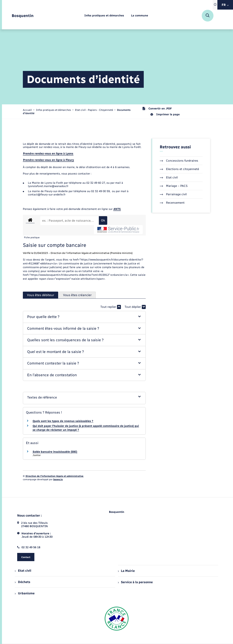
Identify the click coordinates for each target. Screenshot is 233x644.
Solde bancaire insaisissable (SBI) (55, 452)
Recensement (172, 203)
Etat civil (169, 177)
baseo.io (58, 479)
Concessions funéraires (179, 161)
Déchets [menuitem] (22, 582)
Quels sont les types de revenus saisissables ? (63, 421)
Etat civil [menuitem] (23, 571)
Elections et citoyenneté (179, 169)
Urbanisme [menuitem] (25, 593)
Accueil (27, 110)
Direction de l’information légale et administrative (54, 476)
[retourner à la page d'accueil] (23, 16)
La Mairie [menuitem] (126, 571)
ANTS (117, 209)
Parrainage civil (173, 194)
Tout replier (111, 307)
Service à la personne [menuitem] (135, 582)
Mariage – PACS (174, 186)
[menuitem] (104, 16)
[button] (84, 317)
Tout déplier (135, 307)
